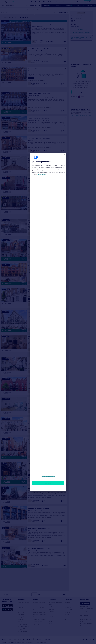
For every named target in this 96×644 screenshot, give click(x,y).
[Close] (64, 155)
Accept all (48, 483)
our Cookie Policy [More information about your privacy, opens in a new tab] (43, 174)
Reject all (48, 488)
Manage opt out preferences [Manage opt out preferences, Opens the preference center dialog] (48, 477)
